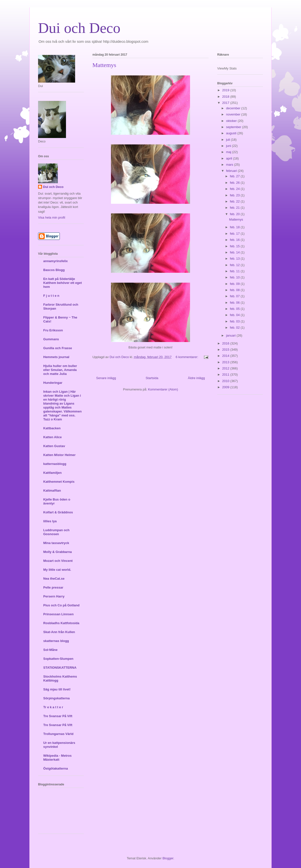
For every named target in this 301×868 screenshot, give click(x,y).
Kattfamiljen (52, 473)
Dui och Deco (79, 28)
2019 (226, 90)
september (234, 127)
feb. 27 (235, 176)
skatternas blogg (56, 641)
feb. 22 (235, 201)
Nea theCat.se (54, 579)
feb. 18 (235, 227)
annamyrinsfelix (55, 261)
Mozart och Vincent (58, 561)
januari (231, 335)
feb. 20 (235, 214)
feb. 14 (235, 252)
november (234, 114)
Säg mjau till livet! (57, 689)
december (234, 108)
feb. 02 (235, 328)
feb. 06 (235, 303)
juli (229, 140)
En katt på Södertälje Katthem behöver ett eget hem (63, 283)
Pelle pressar (53, 587)
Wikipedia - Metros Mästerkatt (57, 758)
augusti (232, 133)
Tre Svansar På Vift (58, 716)
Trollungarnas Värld (58, 734)
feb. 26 (235, 183)
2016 (226, 343)
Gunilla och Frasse (58, 348)
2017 (226, 103)
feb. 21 (235, 208)
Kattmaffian (52, 491)
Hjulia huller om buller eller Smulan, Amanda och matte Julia (60, 370)
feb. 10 (235, 277)
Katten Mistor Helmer (59, 455)
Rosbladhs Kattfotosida (61, 623)
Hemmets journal (56, 357)
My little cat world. (57, 570)
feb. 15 (235, 246)
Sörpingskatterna (56, 698)
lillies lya (50, 521)
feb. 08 (235, 290)
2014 (226, 356)
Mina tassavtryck (56, 543)
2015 (226, 350)
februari (232, 171)
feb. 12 (235, 265)
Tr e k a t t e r (53, 707)
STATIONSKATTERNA (60, 668)
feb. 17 (235, 234)
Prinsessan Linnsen (58, 614)
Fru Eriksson (53, 330)
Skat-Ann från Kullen (59, 632)
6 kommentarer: (187, 357)
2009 (226, 387)
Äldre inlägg (196, 378)
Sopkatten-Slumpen (58, 659)
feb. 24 (235, 189)
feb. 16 (235, 240)
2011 (226, 375)
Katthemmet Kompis (59, 482)
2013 (226, 362)
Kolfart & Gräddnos (58, 512)
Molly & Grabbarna (58, 552)
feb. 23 (235, 195)
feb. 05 (235, 309)
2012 (226, 368)
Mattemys (104, 65)
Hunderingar (53, 383)
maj (229, 152)
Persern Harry (54, 596)
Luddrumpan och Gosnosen (56, 532)
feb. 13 (235, 259)
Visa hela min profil (52, 217)
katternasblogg (55, 464)
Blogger (168, 858)
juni (229, 146)
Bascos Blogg (54, 270)
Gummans (51, 339)
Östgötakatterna (56, 768)
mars (230, 165)
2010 (226, 381)
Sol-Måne (50, 650)
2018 (226, 97)
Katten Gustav (54, 446)
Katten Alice (53, 437)
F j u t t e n (51, 296)
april (230, 158)
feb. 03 (235, 321)
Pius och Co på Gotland (61, 605)
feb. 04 (235, 315)
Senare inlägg (106, 378)
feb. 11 (235, 271)
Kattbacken (52, 428)
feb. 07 (235, 296)
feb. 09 (235, 284)
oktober (232, 121)
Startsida (152, 378)
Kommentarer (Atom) (163, 389)
